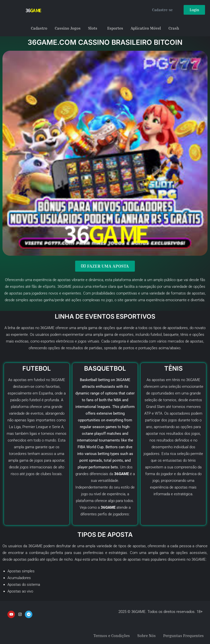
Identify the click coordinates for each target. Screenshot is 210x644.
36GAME (193, 380)
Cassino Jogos (68, 28)
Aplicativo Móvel (146, 28)
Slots (93, 28)
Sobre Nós (147, 636)
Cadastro (39, 28)
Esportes (115, 28)
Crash (174, 28)
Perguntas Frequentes (184, 636)
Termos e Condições (112, 636)
